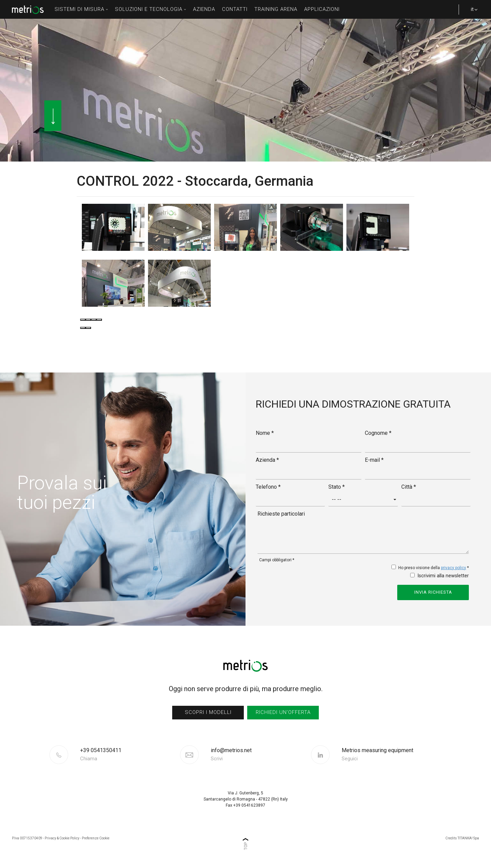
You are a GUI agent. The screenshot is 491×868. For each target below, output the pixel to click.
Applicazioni (322, 9)
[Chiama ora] (129, 755)
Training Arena (276, 9)
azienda (204, 9)
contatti (235, 9)
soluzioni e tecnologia (151, 9)
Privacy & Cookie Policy (62, 838)
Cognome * (378, 433)
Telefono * (268, 487)
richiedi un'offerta (283, 712)
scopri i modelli (208, 712)
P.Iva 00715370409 (27, 838)
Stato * (337, 487)
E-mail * (374, 460)
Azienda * (267, 460)
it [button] (471, 13)
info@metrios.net (231, 755)
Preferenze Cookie (96, 838)
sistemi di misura (81, 9)
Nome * (265, 433)
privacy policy (453, 568)
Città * (409, 487)
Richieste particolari (281, 514)
